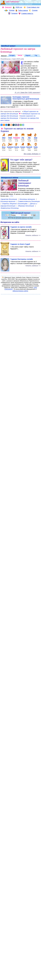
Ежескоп (4, 56)
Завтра (20, 55)
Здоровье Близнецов (26, 206)
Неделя (28, 55)
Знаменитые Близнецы (10, 208)
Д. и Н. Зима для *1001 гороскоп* (27, 92)
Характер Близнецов (9, 199)
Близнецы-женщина (27, 199)
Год (36, 55)
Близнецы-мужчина (8, 201)
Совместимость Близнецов (29, 201)
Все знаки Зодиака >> (32, 154)
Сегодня (12, 55)
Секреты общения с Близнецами (15, 204)
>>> (12, 196)
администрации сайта (20, 291)
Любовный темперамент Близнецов (25, 183)
